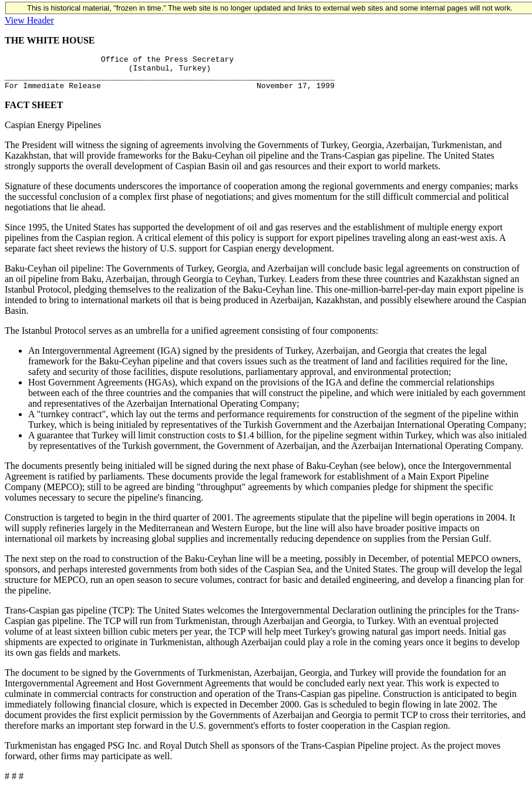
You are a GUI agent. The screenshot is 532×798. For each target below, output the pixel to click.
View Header (29, 20)
